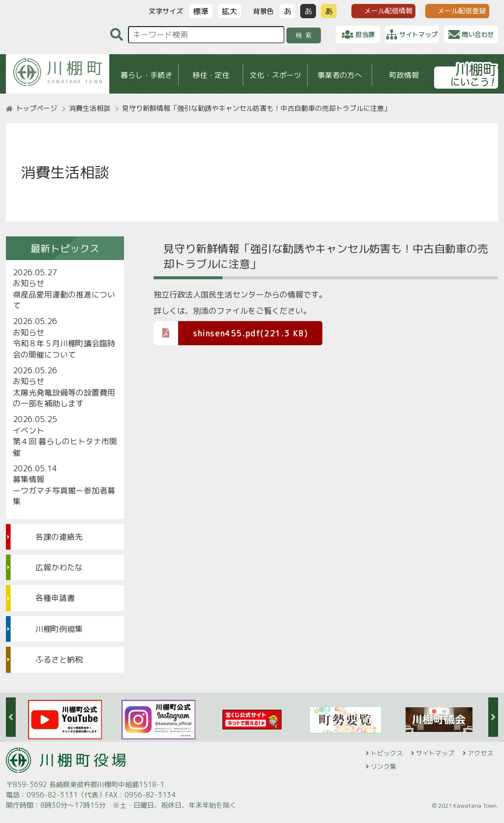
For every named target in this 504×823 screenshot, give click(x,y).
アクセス (480, 753)
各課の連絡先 (59, 537)
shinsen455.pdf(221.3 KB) (231, 333)
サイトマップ (435, 753)
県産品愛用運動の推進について (64, 300)
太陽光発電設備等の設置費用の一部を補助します (64, 398)
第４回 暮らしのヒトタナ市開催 (65, 447)
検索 (305, 35)
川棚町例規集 (59, 629)
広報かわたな (59, 567)
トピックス (387, 753)
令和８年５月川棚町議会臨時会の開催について (64, 349)
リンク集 (383, 766)
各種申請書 (55, 598)
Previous (11, 717)
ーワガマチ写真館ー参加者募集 (64, 496)
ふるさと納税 (59, 659)
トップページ (36, 108)
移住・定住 (211, 75)
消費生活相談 (90, 108)
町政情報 (404, 75)
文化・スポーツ (275, 75)
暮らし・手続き (146, 75)
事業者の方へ (340, 75)
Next (493, 717)
